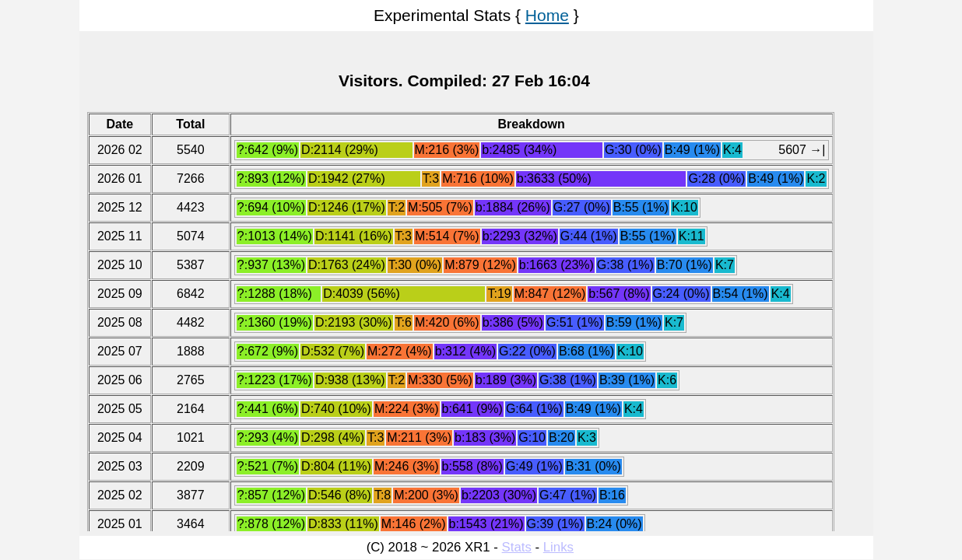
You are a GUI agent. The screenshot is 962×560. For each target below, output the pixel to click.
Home (547, 15)
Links (558, 547)
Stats (517, 547)
